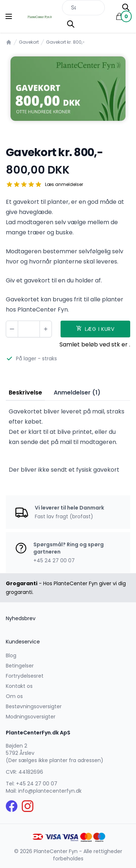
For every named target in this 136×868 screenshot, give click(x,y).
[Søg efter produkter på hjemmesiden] (83, 8)
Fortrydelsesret (25, 676)
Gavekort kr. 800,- (65, 42)
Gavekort (29, 42)
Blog (11, 655)
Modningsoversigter (31, 717)
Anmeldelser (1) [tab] (77, 393)
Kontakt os (19, 686)
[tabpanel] (68, 89)
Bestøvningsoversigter (34, 706)
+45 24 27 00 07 (37, 784)
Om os (14, 696)
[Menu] (9, 16)
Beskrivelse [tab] (25, 393)
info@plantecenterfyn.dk (50, 791)
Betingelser (20, 666)
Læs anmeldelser (64, 185)
